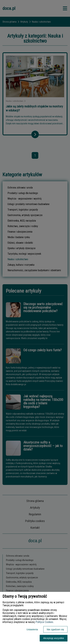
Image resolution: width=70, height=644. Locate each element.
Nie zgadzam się (55, 629)
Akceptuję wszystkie (54, 638)
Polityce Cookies (44, 622)
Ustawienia (32, 629)
